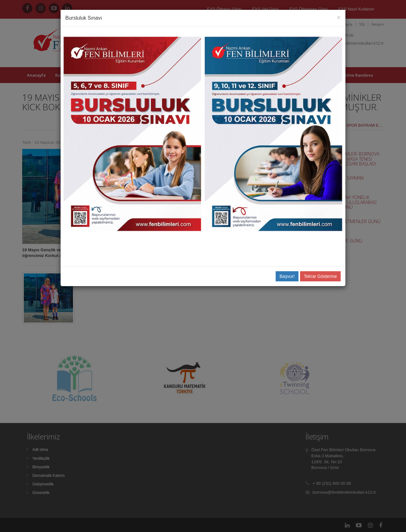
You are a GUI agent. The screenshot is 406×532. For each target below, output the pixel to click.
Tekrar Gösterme (320, 276)
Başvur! (287, 276)
